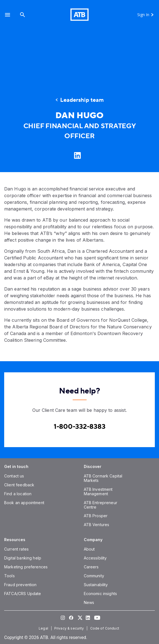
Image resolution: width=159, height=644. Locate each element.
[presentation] (79, 56)
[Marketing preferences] (26, 567)
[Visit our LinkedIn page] (88, 618)
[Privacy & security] (70, 628)
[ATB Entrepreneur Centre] (101, 505)
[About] (89, 549)
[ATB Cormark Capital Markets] (103, 478)
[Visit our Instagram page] (63, 618)
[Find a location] (18, 494)
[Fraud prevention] (20, 585)
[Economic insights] (101, 594)
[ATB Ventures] (97, 525)
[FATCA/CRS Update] (23, 594)
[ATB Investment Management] (98, 491)
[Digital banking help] (23, 558)
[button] (8, 15)
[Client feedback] (19, 485)
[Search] (23, 15)
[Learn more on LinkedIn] (77, 155)
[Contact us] (14, 476)
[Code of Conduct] (105, 628)
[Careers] (91, 567)
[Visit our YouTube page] (96, 618)
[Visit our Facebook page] (71, 618)
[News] (89, 602)
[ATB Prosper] (96, 516)
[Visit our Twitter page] (80, 618)
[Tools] (9, 576)
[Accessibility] (95, 558)
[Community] (94, 576)
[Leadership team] (79, 100)
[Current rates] (16, 549)
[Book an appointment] (24, 503)
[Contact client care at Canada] (80, 427)
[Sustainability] (96, 585)
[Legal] (44, 628)
